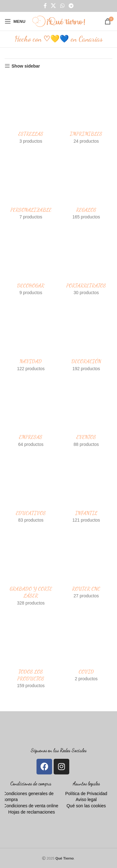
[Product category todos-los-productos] (31, 653)
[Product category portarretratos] (86, 263)
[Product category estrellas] (31, 111)
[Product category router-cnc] (86, 566)
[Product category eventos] (86, 415)
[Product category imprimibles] (86, 111)
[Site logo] (59, 21)
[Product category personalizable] (31, 187)
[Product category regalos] (86, 187)
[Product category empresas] (31, 415)
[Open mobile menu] (15, 21)
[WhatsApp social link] (62, 6)
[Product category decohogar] (31, 263)
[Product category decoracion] (86, 339)
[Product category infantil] (86, 490)
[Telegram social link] (71, 6)
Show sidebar (26, 66)
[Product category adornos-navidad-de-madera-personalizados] (31, 339)
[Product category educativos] (31, 490)
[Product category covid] (86, 649)
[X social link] (54, 6)
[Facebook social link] (45, 6)
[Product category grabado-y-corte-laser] (31, 570)
